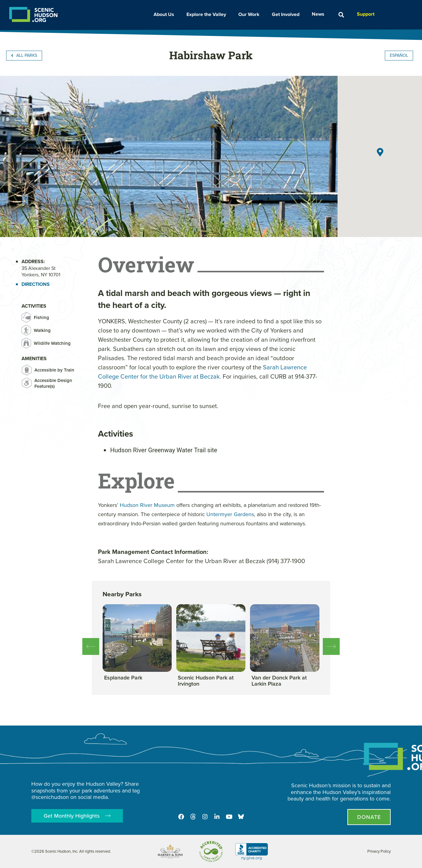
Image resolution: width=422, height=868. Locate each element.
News (320, 14)
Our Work (250, 14)
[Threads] (193, 816)
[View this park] (123, 678)
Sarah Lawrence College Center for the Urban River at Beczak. (202, 372)
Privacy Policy (379, 851)
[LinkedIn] (217, 816)
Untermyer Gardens (230, 514)
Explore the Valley (208, 14)
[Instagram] (205, 816)
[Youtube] (229, 816)
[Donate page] (369, 817)
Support (366, 14)
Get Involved (287, 14)
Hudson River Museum (147, 505)
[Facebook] (180, 816)
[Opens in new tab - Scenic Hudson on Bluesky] (242, 816)
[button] (341, 15)
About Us (165, 14)
